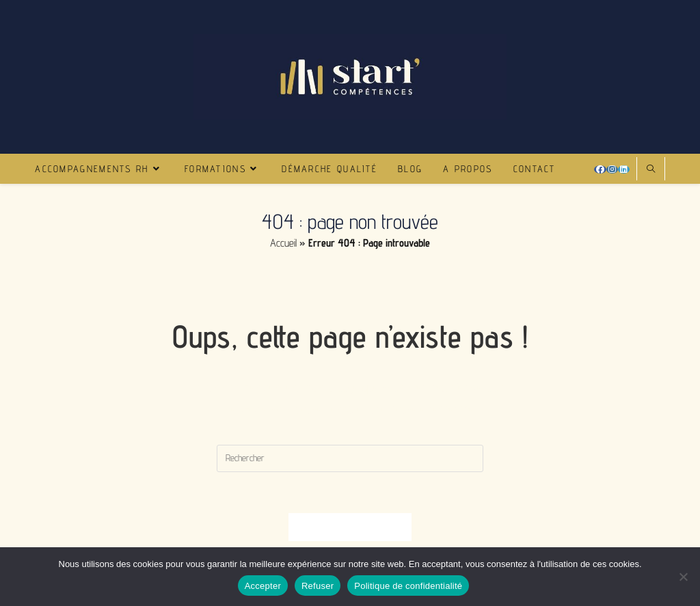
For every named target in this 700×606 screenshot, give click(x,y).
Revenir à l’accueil (350, 527)
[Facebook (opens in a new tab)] (600, 169)
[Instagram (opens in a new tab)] (612, 169)
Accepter (263, 586)
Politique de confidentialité (408, 586)
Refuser (318, 586)
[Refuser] (683, 577)
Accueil (283, 243)
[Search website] (651, 169)
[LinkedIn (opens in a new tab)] (624, 169)
